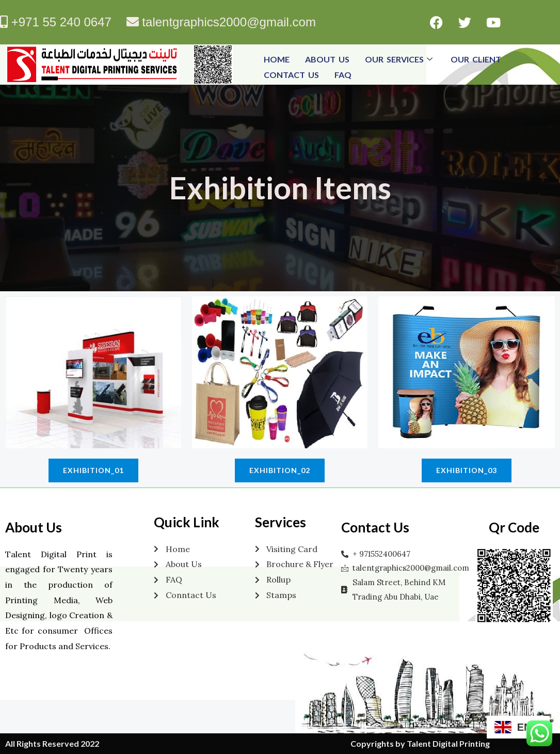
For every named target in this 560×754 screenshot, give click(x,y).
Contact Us (291, 75)
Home (277, 59)
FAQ (343, 75)
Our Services (400, 59)
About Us (327, 59)
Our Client (476, 59)
